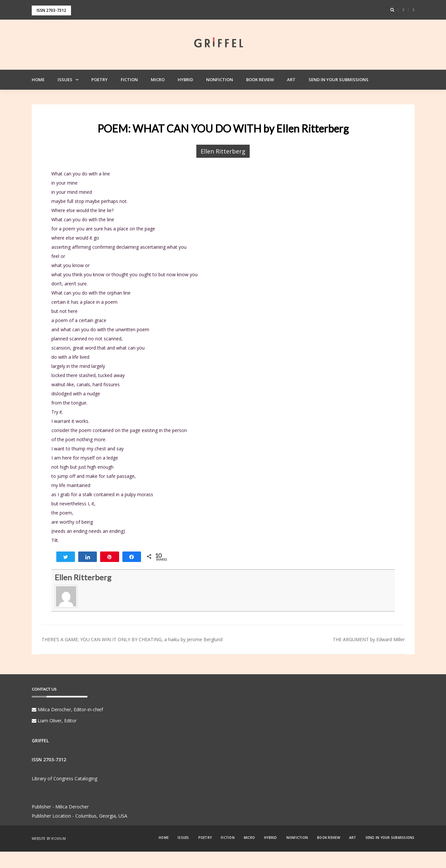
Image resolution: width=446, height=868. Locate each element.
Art (291, 80)
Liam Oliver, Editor (54, 721)
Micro (158, 80)
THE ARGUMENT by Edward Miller (369, 639)
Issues (65, 80)
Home (38, 80)
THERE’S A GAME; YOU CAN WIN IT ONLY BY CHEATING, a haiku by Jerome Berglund (132, 639)
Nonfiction (220, 80)
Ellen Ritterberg (223, 151)
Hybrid (185, 80)
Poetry (99, 80)
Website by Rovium (49, 839)
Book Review (260, 80)
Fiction (129, 80)
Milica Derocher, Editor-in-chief (67, 709)
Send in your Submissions (339, 80)
